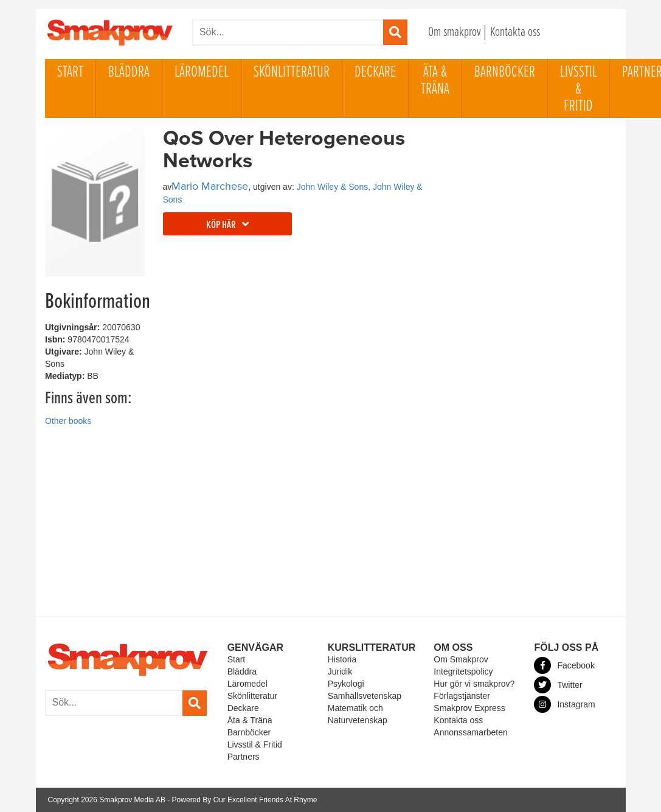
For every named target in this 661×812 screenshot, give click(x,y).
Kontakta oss (515, 33)
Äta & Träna (435, 81)
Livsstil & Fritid (579, 89)
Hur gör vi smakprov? (474, 684)
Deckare (375, 72)
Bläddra (129, 72)
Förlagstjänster (462, 696)
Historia (342, 659)
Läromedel (202, 72)
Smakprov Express (469, 708)
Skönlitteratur (292, 72)
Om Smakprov (461, 659)
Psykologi (346, 684)
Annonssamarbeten (470, 732)
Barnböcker (505, 72)
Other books (68, 421)
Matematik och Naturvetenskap (358, 714)
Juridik (340, 671)
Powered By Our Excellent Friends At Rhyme (245, 800)
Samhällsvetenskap (365, 696)
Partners (244, 757)
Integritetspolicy (463, 671)
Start (70, 72)
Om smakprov (455, 33)
